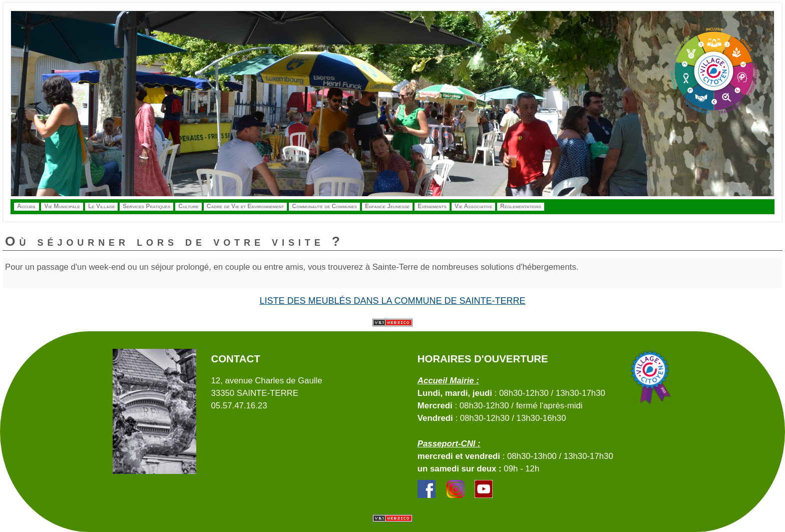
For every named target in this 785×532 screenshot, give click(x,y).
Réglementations (521, 206)
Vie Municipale (62, 206)
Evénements (432, 206)
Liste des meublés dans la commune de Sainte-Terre (392, 301)
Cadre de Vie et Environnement (245, 206)
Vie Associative (473, 206)
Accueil (27, 206)
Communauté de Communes (324, 206)
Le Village (101, 206)
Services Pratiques (146, 206)
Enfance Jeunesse (387, 206)
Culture (188, 206)
